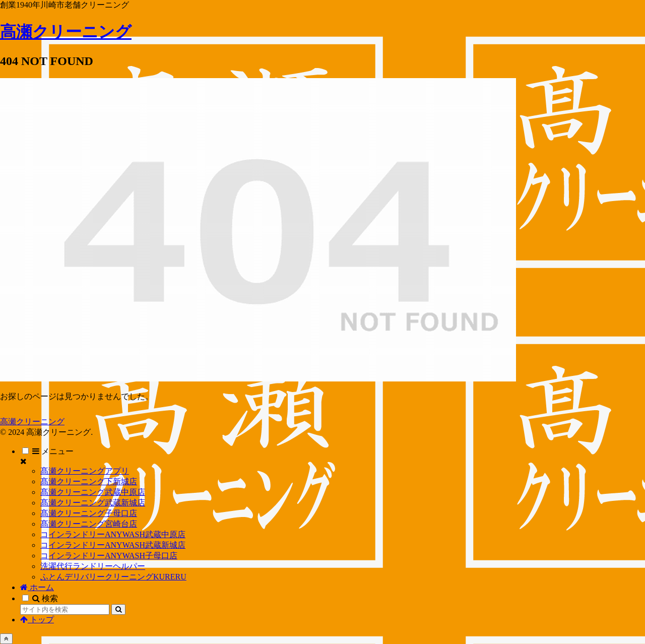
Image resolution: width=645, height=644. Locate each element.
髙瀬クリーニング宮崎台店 (89, 524)
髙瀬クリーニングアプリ (85, 471)
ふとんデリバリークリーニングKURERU (113, 577)
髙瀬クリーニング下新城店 (89, 481)
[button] (118, 609)
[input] (65, 609)
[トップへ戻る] (6, 639)
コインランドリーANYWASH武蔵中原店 (113, 534)
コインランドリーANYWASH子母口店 (109, 556)
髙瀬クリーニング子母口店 (89, 513)
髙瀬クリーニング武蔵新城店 (93, 503)
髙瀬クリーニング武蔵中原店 (93, 492)
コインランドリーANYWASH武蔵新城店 (113, 545)
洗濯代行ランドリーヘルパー (93, 566)
